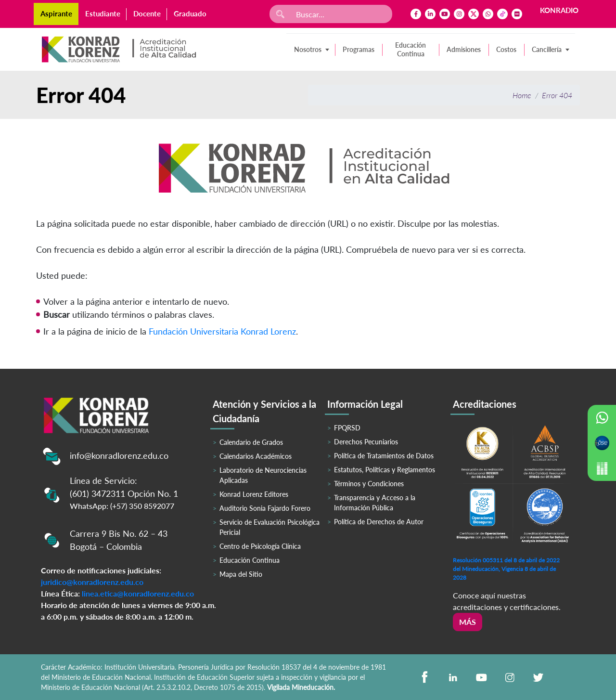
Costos (506, 49)
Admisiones (464, 49)
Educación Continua (411, 49)
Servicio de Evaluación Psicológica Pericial (269, 527)
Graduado (190, 13)
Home (522, 95)
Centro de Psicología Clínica (260, 546)
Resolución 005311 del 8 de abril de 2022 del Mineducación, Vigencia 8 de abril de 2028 (506, 569)
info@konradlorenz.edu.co (119, 455)
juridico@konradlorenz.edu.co (92, 582)
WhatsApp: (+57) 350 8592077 (122, 506)
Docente (147, 13)
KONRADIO (559, 10)
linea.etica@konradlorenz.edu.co (138, 593)
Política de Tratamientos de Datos (384, 456)
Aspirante (56, 13)
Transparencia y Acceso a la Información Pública (375, 503)
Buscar (57, 314)
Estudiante (103, 13)
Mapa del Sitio (241, 574)
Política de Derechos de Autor (379, 522)
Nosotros (308, 49)
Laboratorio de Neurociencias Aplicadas (263, 475)
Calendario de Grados (251, 442)
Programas (359, 49)
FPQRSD (347, 428)
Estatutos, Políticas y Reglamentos (385, 470)
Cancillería (547, 49)
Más (468, 622)
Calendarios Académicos (256, 456)
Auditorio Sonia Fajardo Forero (265, 508)
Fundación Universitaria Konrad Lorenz (222, 331)
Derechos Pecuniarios (366, 442)
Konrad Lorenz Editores (254, 494)
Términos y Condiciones (369, 484)
